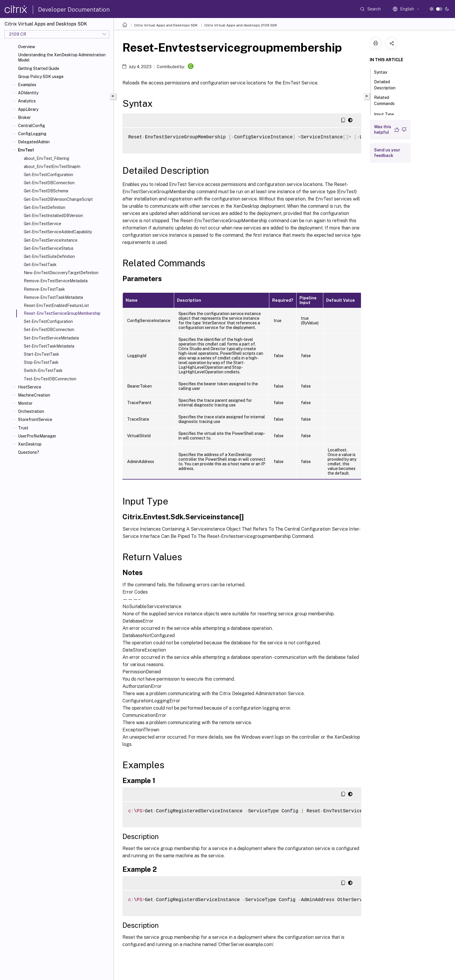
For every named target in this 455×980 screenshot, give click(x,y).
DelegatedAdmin (34, 142)
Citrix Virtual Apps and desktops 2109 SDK (241, 25)
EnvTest (26, 150)
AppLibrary (28, 109)
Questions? (29, 452)
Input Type (387, 114)
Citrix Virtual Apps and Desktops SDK (166, 25)
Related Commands (388, 101)
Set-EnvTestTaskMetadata (49, 346)
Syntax (384, 72)
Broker (24, 117)
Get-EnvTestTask (40, 265)
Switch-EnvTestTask (43, 370)
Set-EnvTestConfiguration (48, 321)
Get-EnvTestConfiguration (48, 175)
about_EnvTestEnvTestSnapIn (52, 167)
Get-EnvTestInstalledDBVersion (53, 216)
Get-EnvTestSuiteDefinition (49, 256)
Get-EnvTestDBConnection (49, 183)
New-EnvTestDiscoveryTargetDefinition (61, 273)
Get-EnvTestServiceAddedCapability (58, 232)
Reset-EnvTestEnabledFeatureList (56, 305)
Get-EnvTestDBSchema (46, 191)
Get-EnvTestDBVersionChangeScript (58, 199)
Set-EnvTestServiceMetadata (51, 338)
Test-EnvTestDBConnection (50, 379)
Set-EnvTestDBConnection (49, 330)
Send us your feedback (387, 153)
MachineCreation (34, 395)
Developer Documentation (74, 10)
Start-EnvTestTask (41, 354)
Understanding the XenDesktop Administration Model (62, 57)
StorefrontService (35, 420)
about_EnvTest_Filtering (47, 158)
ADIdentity (28, 93)
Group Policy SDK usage (41, 77)
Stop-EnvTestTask (41, 362)
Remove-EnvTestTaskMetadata (53, 297)
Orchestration (31, 411)
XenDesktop (30, 444)
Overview (27, 47)
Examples (27, 85)
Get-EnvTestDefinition (45, 207)
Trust (23, 428)
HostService (30, 387)
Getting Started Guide (39, 68)
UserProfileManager (37, 436)
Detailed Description (388, 85)
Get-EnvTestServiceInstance (51, 240)
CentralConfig (31, 126)
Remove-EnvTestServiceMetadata (56, 281)
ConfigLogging (32, 134)
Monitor (25, 403)
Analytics (27, 101)
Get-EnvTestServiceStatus (49, 248)
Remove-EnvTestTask (44, 289)
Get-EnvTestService (43, 224)
